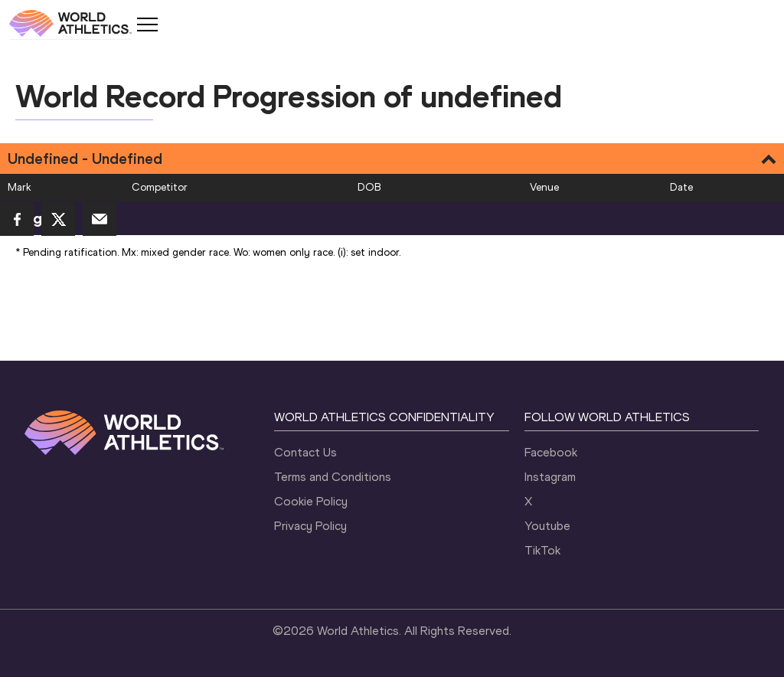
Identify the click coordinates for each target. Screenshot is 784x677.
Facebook (551, 452)
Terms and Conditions (333, 477)
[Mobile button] (147, 25)
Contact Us (305, 452)
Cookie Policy (311, 501)
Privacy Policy (310, 526)
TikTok (542, 550)
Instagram (550, 477)
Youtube (547, 526)
